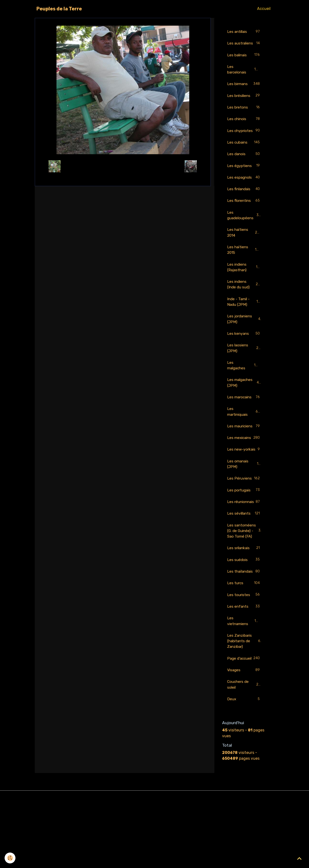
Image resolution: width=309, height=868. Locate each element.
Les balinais (244, 61)
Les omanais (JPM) (244, 494)
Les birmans (244, 91)
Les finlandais (244, 197)
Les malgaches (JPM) (244, 394)
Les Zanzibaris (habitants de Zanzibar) (245, 698)
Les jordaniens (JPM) (244, 330)
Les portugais (244, 527)
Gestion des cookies (155, 861)
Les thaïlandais (244, 624)
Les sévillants (244, 557)
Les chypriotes (244, 138)
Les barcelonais (244, 76)
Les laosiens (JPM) (244, 359)
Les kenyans (244, 345)
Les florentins (244, 209)
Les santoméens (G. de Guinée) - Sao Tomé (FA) (245, 577)
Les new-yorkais (244, 477)
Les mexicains (244, 459)
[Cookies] (10, 858)
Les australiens (244, 46)
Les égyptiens (244, 174)
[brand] (59, 9)
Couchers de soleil (244, 748)
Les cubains (244, 150)
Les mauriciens (244, 441)
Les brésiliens (244, 103)
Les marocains (244, 409)
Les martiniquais (244, 424)
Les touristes (244, 651)
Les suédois (244, 609)
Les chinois (244, 126)
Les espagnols (244, 186)
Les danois (244, 162)
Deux (244, 763)
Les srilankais (244, 598)
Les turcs (244, 639)
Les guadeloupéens (244, 224)
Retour (123, 166)
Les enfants (244, 663)
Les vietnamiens (244, 677)
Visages (244, 733)
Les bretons (244, 114)
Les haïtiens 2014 (244, 241)
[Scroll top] (299, 858)
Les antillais (244, 32)
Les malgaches (244, 377)
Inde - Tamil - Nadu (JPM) (245, 312)
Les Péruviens (244, 512)
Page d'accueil (244, 718)
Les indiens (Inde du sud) (245, 294)
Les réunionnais (244, 542)
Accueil (264, 9)
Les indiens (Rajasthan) (245, 277)
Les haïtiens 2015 (244, 259)
